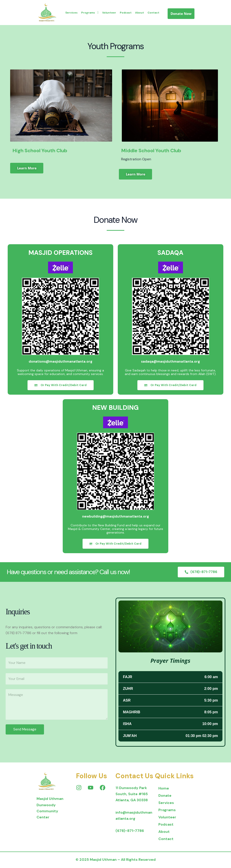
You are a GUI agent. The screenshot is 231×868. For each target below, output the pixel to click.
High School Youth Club (40, 151)
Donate (165, 796)
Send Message (25, 731)
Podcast (126, 13)
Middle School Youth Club (151, 151)
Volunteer (109, 13)
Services (72, 13)
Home (164, 789)
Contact (153, 13)
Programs (90, 13)
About (140, 13)
